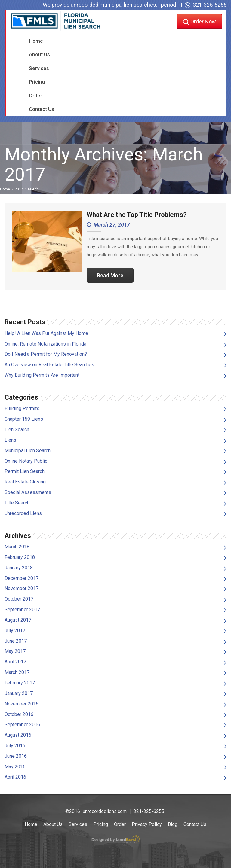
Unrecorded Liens (23, 513)
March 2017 (17, 672)
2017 (19, 189)
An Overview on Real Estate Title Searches (49, 365)
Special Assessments (28, 492)
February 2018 (20, 557)
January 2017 (19, 693)
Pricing (37, 82)
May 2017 (15, 651)
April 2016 (15, 777)
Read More (110, 275)
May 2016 (15, 767)
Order (35, 96)
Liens (10, 440)
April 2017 (15, 662)
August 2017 (18, 620)
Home (36, 41)
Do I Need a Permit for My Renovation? (46, 354)
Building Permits (22, 408)
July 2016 (15, 746)
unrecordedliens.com (105, 811)
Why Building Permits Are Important (42, 375)
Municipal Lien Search (28, 451)
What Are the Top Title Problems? (137, 215)
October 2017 (19, 599)
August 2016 (18, 735)
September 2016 (22, 725)
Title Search (17, 503)
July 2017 (15, 630)
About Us (39, 54)
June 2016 (16, 756)
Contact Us (42, 109)
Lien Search (17, 429)
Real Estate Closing (25, 482)
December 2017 (22, 578)
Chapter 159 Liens (24, 419)
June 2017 (16, 641)
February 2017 (20, 683)
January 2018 (19, 568)
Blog (173, 824)
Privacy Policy (147, 824)
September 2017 (22, 609)
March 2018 (17, 547)
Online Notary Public (26, 461)
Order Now (199, 22)
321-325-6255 (210, 5)
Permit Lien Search (25, 471)
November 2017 (22, 588)
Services (39, 68)
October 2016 (19, 714)
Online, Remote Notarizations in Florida (45, 344)
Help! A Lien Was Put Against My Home (46, 333)
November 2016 (22, 704)
